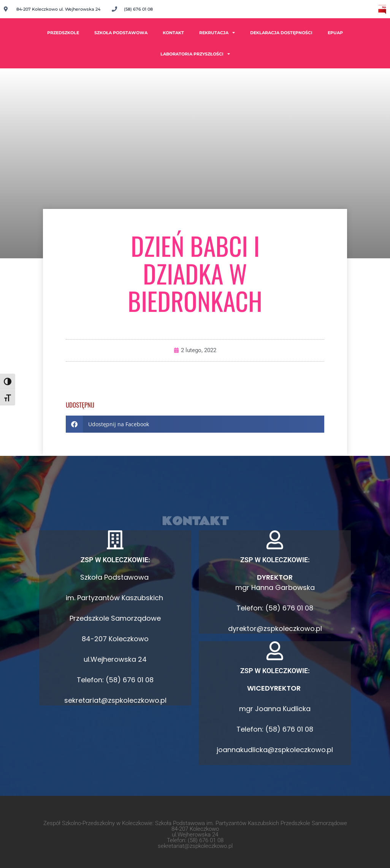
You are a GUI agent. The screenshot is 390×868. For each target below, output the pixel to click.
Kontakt (173, 33)
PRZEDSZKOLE (63, 33)
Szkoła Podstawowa (121, 33)
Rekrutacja (217, 32)
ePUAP (335, 33)
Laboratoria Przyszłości (195, 54)
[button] (195, 424)
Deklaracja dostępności (281, 33)
